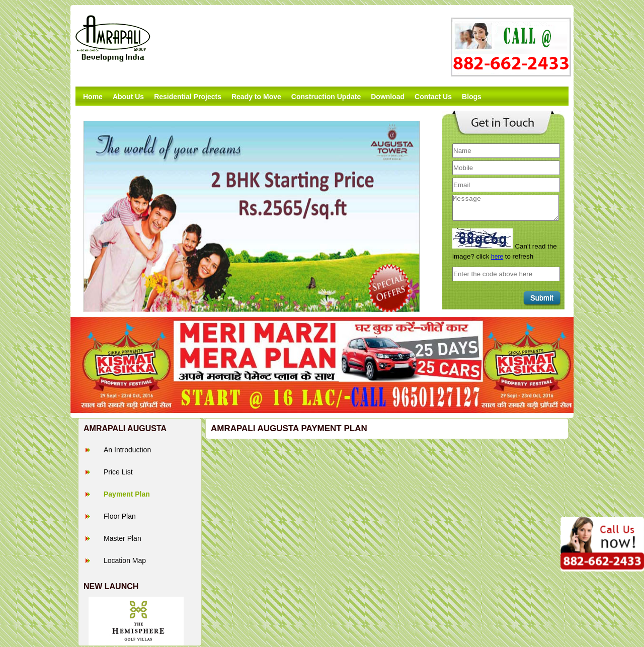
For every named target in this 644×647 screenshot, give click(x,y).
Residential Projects (188, 97)
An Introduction (127, 450)
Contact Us (433, 97)
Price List (118, 472)
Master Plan (123, 538)
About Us (128, 97)
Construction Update (326, 97)
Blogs (472, 97)
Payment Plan (127, 494)
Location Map (125, 560)
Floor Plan (120, 516)
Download (388, 97)
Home (93, 97)
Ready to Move (256, 97)
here (497, 257)
